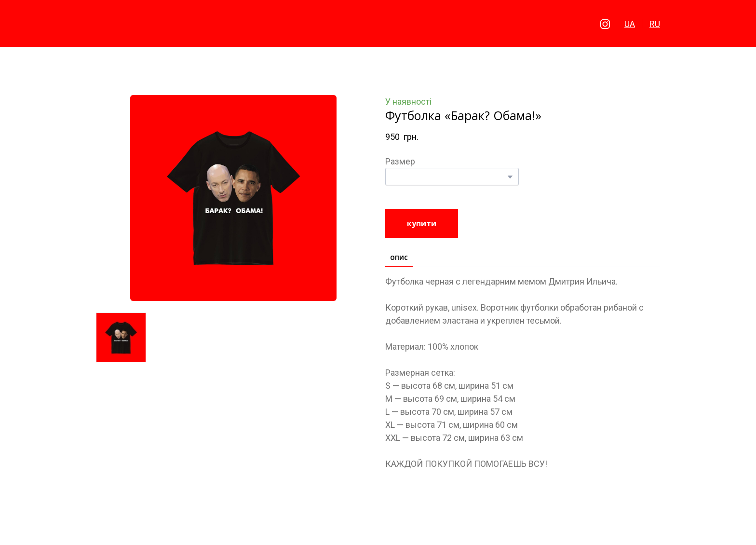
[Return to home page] (378, 24)
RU (655, 24)
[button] (605, 24)
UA (630, 24)
